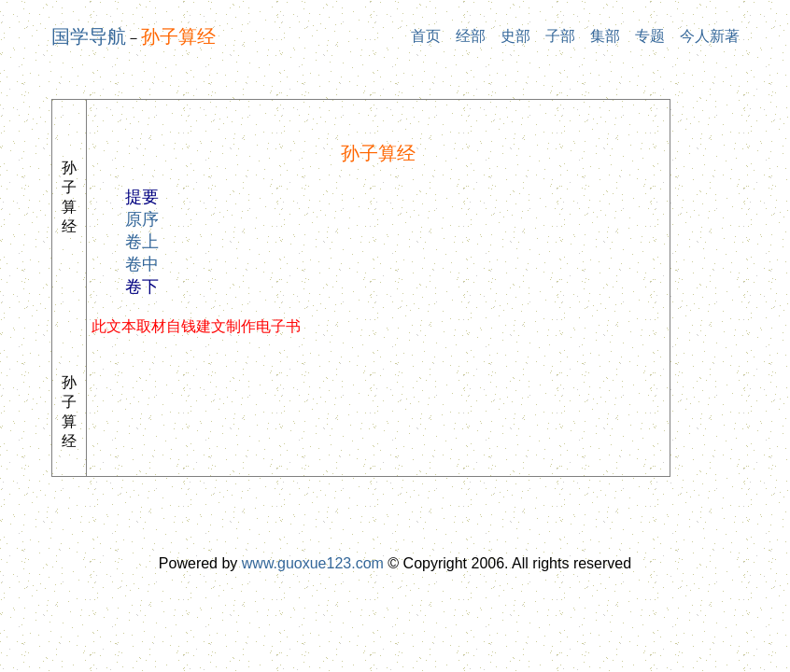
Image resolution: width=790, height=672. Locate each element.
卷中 (142, 264)
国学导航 (89, 36)
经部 (471, 36)
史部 (515, 36)
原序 (142, 219)
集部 (605, 36)
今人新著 (710, 36)
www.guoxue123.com (313, 563)
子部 (560, 36)
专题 (650, 36)
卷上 (142, 242)
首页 (426, 36)
